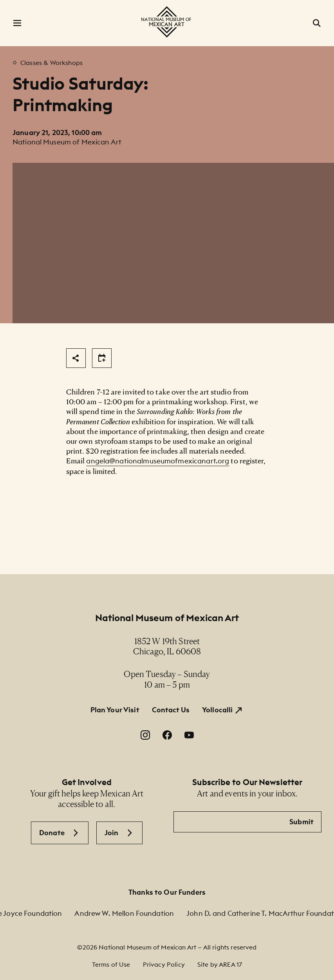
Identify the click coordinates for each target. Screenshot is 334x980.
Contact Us (171, 710)
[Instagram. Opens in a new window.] (145, 735)
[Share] (76, 358)
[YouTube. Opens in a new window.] (189, 735)
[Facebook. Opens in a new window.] (167, 735)
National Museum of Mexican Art (167, 618)
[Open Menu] (17, 23)
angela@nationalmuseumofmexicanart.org (158, 461)
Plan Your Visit (115, 710)
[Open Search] (317, 23)
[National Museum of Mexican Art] (167, 22)
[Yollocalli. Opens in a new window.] (223, 710)
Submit (302, 822)
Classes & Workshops (51, 63)
